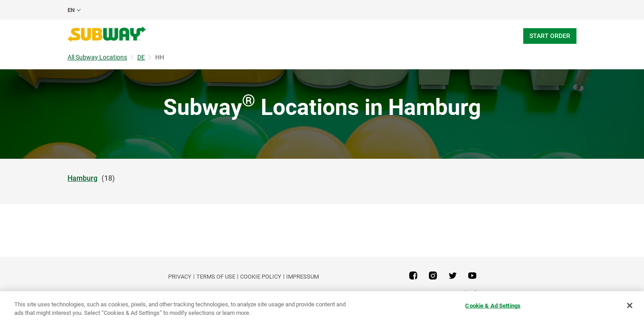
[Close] (630, 305)
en (71, 10)
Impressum (303, 277)
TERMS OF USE (216, 277)
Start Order (550, 36)
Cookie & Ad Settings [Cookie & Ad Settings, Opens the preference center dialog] (493, 306)
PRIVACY (180, 277)
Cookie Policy (261, 277)
